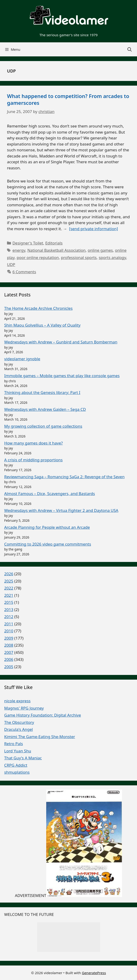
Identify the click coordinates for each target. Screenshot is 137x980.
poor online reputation (38, 257)
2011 (9, 624)
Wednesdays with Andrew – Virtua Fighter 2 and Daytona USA (61, 510)
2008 (9, 645)
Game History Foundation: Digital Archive (43, 715)
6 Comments (24, 272)
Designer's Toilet (28, 243)
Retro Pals (14, 744)
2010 (9, 631)
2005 (9, 667)
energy (19, 250)
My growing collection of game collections (43, 426)
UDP (11, 264)
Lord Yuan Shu (18, 751)
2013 (9, 610)
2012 (9, 617)
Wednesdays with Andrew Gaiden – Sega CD (45, 409)
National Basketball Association (56, 250)
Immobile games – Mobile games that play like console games (62, 376)
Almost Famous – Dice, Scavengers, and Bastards (50, 494)
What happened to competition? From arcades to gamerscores (68, 99)
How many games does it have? (33, 443)
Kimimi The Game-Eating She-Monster (40, 737)
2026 (9, 574)
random (68, 946)
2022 (9, 588)
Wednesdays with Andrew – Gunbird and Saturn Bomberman (61, 342)
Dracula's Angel (19, 729)
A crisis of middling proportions (33, 460)
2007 (9, 652)
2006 (9, 659)
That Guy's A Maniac (23, 758)
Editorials (54, 243)
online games (100, 250)
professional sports (79, 257)
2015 (9, 602)
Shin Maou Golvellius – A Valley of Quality (42, 325)
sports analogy (112, 257)
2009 (9, 638)
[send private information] (93, 229)
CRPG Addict (16, 765)
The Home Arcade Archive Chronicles (38, 308)
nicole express (17, 701)
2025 (9, 581)
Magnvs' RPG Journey (24, 708)
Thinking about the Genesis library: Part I (42, 392)
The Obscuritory (19, 722)
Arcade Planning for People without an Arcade (47, 527)
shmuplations (17, 772)
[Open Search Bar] (130, 49)
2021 (9, 595)
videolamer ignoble (22, 359)
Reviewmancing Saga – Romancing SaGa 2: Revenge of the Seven (64, 477)
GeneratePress (94, 973)
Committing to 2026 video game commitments (48, 544)
